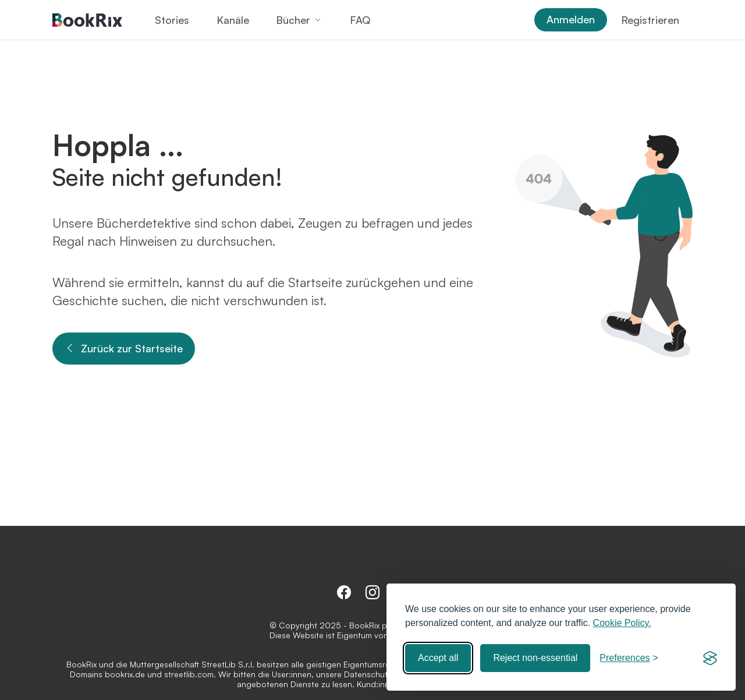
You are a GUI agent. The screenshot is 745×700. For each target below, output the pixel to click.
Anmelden (571, 19)
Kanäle (233, 20)
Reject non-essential (535, 658)
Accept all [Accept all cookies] (438, 658)
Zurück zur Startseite (124, 349)
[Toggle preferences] (629, 658)
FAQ (360, 20)
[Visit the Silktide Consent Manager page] (710, 658)
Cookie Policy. (622, 623)
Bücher (293, 20)
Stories (172, 20)
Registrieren (650, 20)
